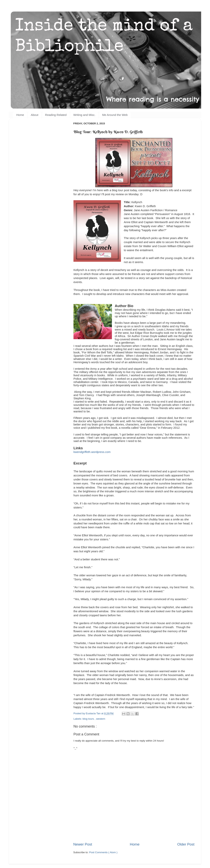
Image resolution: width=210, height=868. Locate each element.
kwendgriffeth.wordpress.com (92, 452)
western (101, 719)
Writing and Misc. (84, 115)
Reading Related (56, 115)
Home (20, 115)
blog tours (89, 719)
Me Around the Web (115, 115)
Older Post (186, 844)
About (35, 115)
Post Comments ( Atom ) (103, 852)
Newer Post (83, 844)
